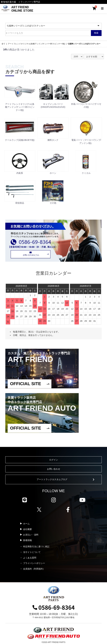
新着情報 (27, 540)
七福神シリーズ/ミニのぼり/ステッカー (84, 44)
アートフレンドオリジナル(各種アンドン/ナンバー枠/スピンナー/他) (36, 44)
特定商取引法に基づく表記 (36, 547)
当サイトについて (32, 552)
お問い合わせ (54, 469)
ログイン (54, 460)
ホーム (26, 524)
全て (3, 44)
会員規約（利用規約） (34, 569)
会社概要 (27, 529)
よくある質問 (30, 558)
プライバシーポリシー (34, 563)
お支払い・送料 (31, 535)
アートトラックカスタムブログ (52, 479)
